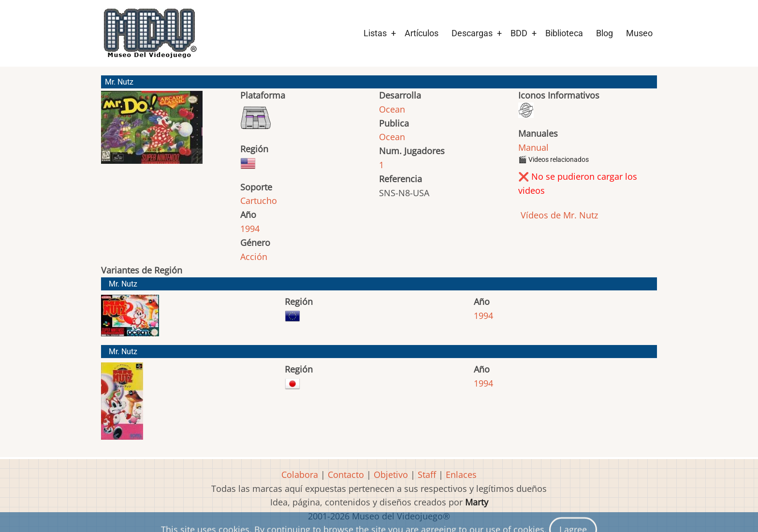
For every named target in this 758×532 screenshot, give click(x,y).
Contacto (346, 474)
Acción (254, 257)
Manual (533, 147)
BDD (519, 33)
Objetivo (391, 474)
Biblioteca (564, 33)
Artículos (422, 33)
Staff (427, 474)
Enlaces (461, 474)
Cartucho (259, 201)
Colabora (300, 474)
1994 (250, 229)
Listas (375, 33)
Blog (605, 33)
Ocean (392, 109)
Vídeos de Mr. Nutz (558, 215)
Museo (639, 33)
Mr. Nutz (123, 284)
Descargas (472, 33)
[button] (152, 132)
